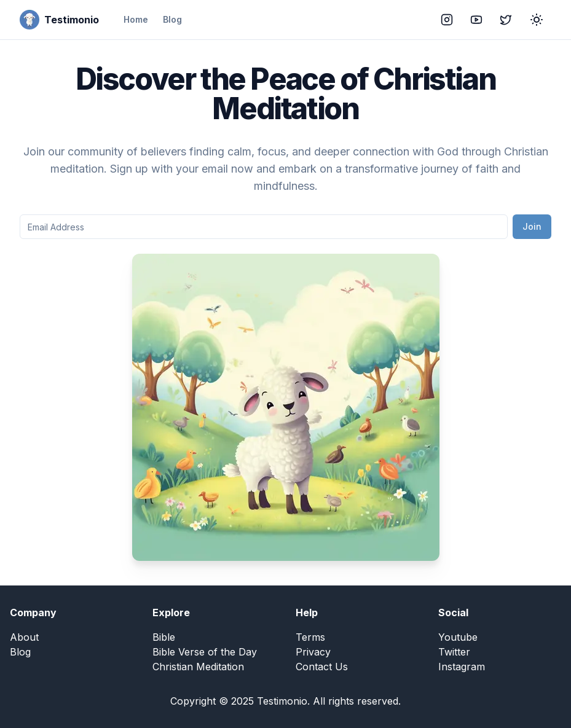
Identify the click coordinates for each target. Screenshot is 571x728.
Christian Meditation (198, 667)
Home (136, 19)
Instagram (462, 667)
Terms (310, 637)
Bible (164, 637)
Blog (172, 19)
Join (532, 226)
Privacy (313, 652)
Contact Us (322, 667)
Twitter (454, 652)
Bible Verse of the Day (205, 652)
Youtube (458, 637)
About (24, 637)
